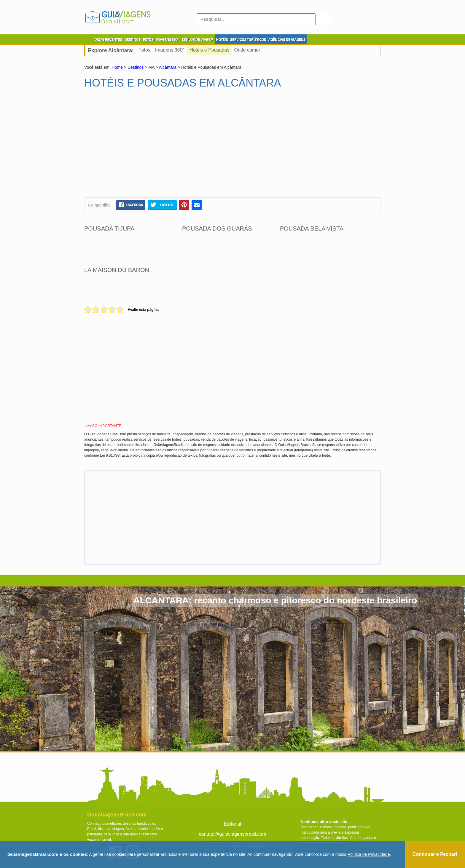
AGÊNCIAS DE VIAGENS (287, 40)
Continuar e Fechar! (435, 854)
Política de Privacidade (369, 854)
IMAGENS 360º (167, 40)
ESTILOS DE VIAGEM (198, 40)
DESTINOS (132, 40)
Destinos (136, 67)
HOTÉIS (222, 40)
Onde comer (247, 50)
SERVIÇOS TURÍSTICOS (248, 40)
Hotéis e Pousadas (209, 50)
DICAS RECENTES (108, 40)
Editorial (232, 824)
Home (117, 67)
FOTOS (148, 40)
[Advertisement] (141, 146)
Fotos (144, 50)
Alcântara (168, 67)
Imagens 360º (170, 50)
